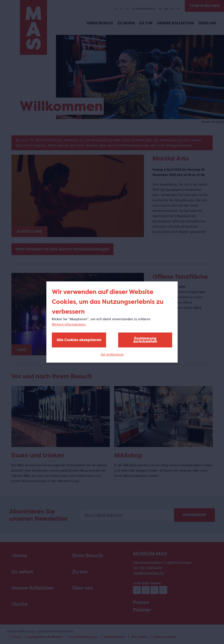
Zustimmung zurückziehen (145, 340)
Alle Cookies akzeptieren (79, 340)
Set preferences (112, 354)
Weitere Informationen (69, 324)
